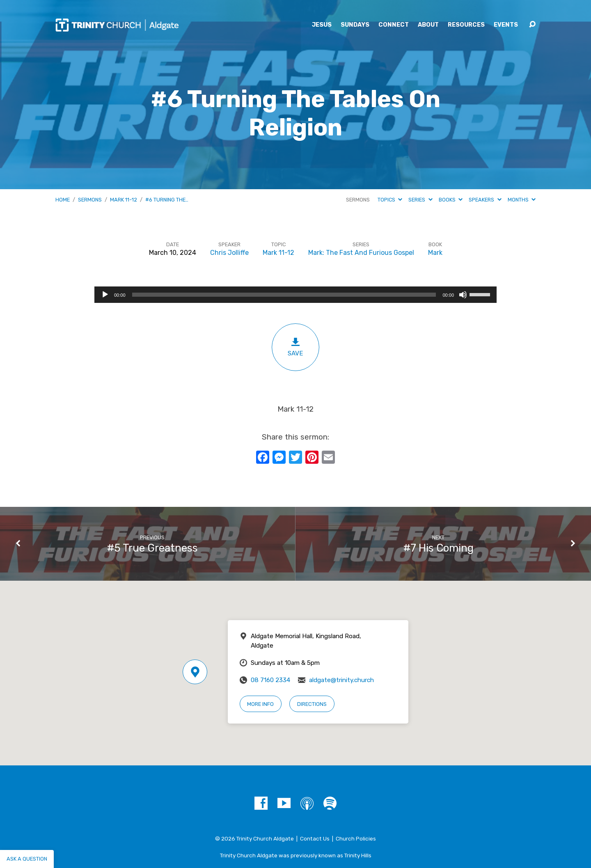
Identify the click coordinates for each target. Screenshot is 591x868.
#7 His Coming (439, 548)
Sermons (90, 200)
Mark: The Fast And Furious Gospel (361, 253)
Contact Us (315, 838)
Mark (435, 253)
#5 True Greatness (152, 548)
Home (63, 200)
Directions (312, 704)
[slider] (284, 295)
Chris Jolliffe (229, 253)
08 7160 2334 (270, 680)
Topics (390, 200)
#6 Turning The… (167, 200)
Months (522, 200)
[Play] (105, 295)
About (428, 25)
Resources (466, 25)
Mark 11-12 (124, 200)
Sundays (355, 25)
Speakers (485, 200)
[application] (295, 295)
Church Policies (356, 838)
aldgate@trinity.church (341, 680)
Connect (394, 25)
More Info (260, 704)
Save (295, 347)
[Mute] (463, 295)
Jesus (322, 25)
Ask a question (27, 859)
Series (420, 200)
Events (506, 25)
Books (451, 200)
